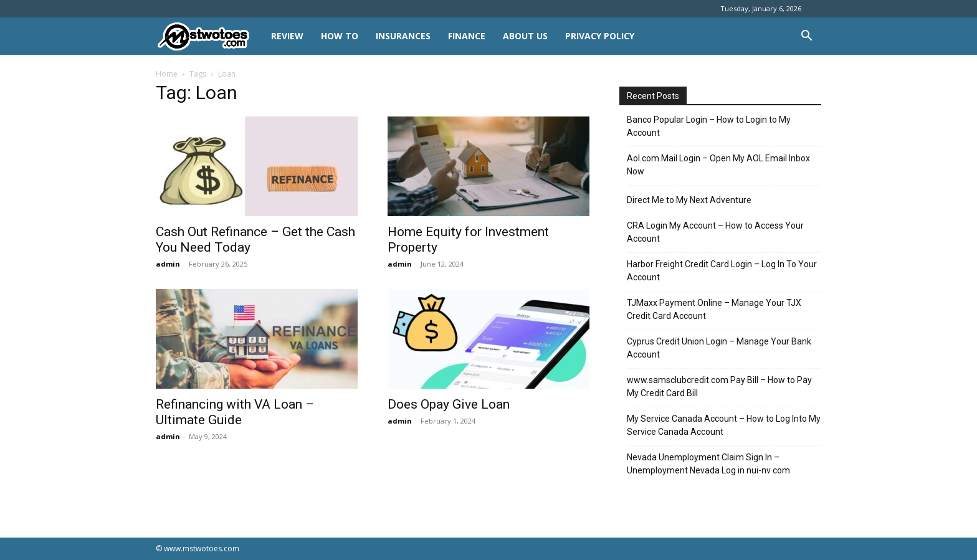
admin (168, 264)
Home (167, 74)
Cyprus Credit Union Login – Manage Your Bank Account (719, 348)
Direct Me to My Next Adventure (689, 200)
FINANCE (467, 36)
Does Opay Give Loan (449, 404)
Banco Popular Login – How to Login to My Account (709, 126)
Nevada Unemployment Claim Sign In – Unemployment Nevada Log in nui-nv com (708, 464)
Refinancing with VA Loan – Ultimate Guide (235, 412)
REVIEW (287, 36)
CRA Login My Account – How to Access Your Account (715, 232)
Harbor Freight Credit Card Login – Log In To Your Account (722, 271)
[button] (806, 37)
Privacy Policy (600, 36)
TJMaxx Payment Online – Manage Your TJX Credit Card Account (714, 309)
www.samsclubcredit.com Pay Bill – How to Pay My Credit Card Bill (719, 387)
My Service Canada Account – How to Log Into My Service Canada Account (724, 425)
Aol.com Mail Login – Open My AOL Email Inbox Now (718, 165)
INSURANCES (403, 36)
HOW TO (340, 36)
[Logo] (209, 36)
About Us (525, 36)
